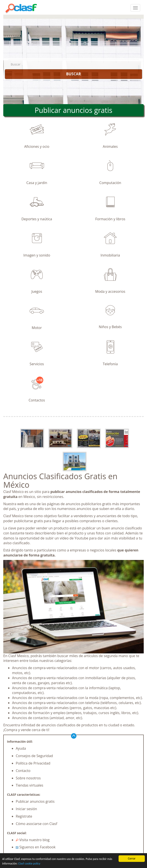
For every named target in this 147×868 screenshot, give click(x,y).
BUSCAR (73, 74)
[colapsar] (135, 8)
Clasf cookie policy (29, 864)
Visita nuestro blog (33, 840)
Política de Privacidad (33, 763)
